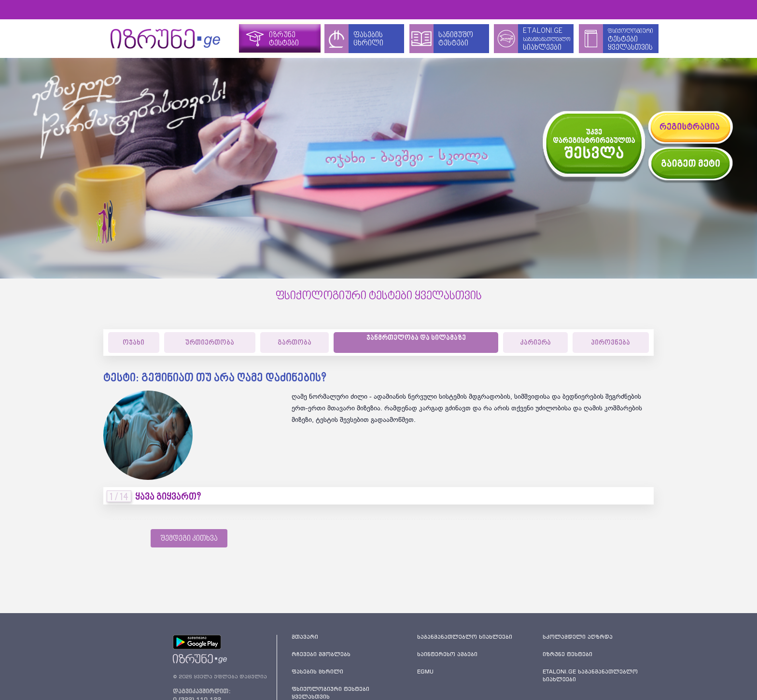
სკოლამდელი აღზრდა (578, 637)
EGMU (425, 672)
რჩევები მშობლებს (321, 654)
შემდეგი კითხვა (189, 539)
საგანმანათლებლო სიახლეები (465, 637)
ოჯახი (133, 343)
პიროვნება (610, 343)
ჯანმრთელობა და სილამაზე (416, 338)
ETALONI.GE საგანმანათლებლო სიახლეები (590, 675)
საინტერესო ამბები (447, 654)
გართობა (294, 343)
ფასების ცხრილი (317, 672)
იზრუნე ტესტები (568, 654)
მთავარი (305, 637)
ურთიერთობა (210, 343)
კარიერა (535, 343)
